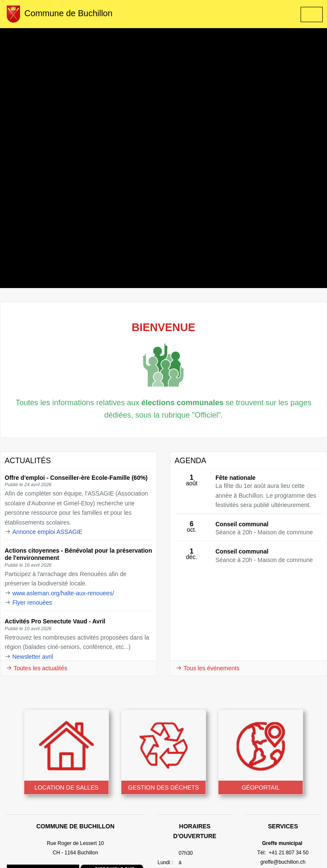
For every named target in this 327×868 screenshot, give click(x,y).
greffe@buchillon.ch (283, 862)
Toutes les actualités (37, 668)
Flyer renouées (32, 603)
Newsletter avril (33, 657)
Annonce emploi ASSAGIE (47, 532)
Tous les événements (208, 668)
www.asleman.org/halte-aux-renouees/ (63, 593)
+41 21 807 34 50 (288, 853)
